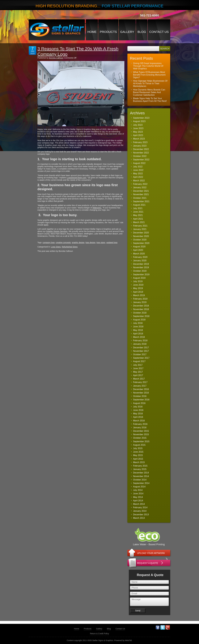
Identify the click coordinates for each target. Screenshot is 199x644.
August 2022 (139, 163)
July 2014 (138, 490)
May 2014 (138, 497)
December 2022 (141, 149)
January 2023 (140, 146)
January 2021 (140, 229)
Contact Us (159, 32)
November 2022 (141, 153)
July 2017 (138, 365)
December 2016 (141, 389)
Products (108, 32)
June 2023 (138, 128)
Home (92, 32)
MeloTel (128, 640)
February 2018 (140, 341)
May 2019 (138, 288)
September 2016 (141, 400)
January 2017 (140, 386)
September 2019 (141, 274)
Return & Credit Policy (99, 634)
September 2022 (141, 160)
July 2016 (138, 407)
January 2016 (140, 428)
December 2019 (141, 264)
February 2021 (140, 226)
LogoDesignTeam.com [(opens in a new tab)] (77, 178)
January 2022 (140, 187)
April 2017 (138, 375)
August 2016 (139, 403)
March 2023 (139, 139)
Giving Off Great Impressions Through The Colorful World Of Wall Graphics (148, 66)
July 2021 (138, 208)
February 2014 (140, 507)
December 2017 (141, 348)
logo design (91, 243)
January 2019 (140, 302)
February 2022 (140, 184)
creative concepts (63, 243)
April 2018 (138, 334)
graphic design (78, 243)
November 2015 (141, 434)
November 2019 (141, 267)
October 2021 (140, 198)
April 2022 (138, 177)
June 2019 (138, 285)
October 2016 (140, 396)
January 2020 (140, 261)
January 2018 (140, 344)
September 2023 (141, 118)
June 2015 (138, 452)
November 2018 (141, 309)
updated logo (112, 243)
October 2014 (140, 480)
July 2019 (138, 281)
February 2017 (140, 382)
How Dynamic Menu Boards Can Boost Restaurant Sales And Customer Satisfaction (149, 92)
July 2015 (138, 448)
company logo (49, 243)
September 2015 (141, 441)
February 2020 (140, 257)
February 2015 (140, 466)
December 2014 (141, 473)
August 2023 (139, 121)
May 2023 (138, 132)
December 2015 (141, 431)
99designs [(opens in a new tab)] (97, 208)
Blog (142, 32)
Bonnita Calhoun (56, 58)
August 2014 (139, 487)
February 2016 (140, 424)
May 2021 (138, 215)
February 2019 (140, 299)
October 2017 (140, 354)
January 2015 (140, 469)
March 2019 (139, 295)
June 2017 (138, 368)
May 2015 (138, 455)
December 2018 (141, 306)
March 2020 (139, 254)
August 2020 (139, 247)
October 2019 (140, 271)
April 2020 (138, 250)
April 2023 (138, 135)
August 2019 (139, 278)
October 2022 (140, 156)
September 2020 (141, 243)
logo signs (101, 243)
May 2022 (138, 174)
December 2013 (141, 515)
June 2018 (138, 327)
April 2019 (138, 292)
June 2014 (138, 494)
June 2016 (138, 410)
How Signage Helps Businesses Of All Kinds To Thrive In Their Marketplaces (150, 83)
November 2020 (141, 236)
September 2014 (141, 483)
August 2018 (139, 320)
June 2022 (138, 170)
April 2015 (138, 459)
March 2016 (139, 421)
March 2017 (139, 379)
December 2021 (141, 191)
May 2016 (138, 414)
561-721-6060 (149, 15)
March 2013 (139, 518)
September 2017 (141, 358)
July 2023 (138, 125)
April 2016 (138, 417)
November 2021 (141, 194)
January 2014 (140, 511)
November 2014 (141, 476)
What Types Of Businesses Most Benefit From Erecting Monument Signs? (149, 75)
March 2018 (139, 337)
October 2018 (140, 313)
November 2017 (141, 351)
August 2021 (139, 205)
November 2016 (141, 393)
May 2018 (138, 330)
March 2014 (139, 504)
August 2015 (139, 445)
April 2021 (138, 219)
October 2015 (140, 438)
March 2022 (139, 181)
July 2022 (138, 167)
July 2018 (138, 323)
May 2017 (138, 372)
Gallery (127, 32)
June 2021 (138, 212)
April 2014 (138, 501)
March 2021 (139, 222)
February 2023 (140, 142)
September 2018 (141, 316)
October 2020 (140, 240)
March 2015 (139, 462)
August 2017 (139, 361)
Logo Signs (56, 247)
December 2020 (141, 233)
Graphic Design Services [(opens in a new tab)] (57, 231)
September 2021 (141, 201)
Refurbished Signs (70, 247)
